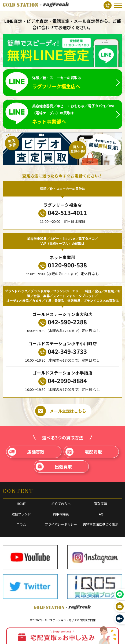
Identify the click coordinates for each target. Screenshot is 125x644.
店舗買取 (26, 452)
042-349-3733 (63, 352)
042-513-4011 (63, 213)
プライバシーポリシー (61, 524)
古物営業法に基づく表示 (101, 524)
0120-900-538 (63, 265)
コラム (21, 524)
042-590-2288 (63, 322)
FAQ (100, 514)
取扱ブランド (21, 514)
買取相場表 (61, 514)
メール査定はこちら (61, 411)
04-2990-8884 (63, 381)
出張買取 (54, 467)
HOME (21, 503)
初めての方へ (61, 503)
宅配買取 (84, 452)
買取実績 (101, 503)
